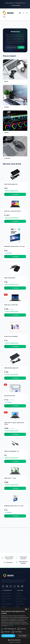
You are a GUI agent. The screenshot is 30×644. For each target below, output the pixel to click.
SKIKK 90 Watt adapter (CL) (11, 184)
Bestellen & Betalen (6, 593)
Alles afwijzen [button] (22, 636)
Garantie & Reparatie (6, 604)
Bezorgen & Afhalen (6, 596)
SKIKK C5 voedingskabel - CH (11, 451)
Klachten (4, 601)
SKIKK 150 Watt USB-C (10, 278)
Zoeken (21, 47)
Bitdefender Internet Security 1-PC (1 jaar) (14, 246)
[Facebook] (18, 586)
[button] (15, 640)
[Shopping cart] (27, 13)
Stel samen (15, 194)
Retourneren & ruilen (6, 599)
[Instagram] (3, 586)
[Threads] (15, 586)
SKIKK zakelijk (19, 601)
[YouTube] (7, 586)
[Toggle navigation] (4, 17)
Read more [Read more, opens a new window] (10, 625)
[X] (11, 586)
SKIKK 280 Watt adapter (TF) (11, 368)
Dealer (17, 607)
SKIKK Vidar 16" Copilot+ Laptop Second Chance (14, 423)
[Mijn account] (23, 13)
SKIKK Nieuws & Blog (21, 599)
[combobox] (26, 609)
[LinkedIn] (22, 586)
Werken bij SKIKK (20, 604)
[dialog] (15, 626)
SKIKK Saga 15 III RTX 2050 (11, 305)
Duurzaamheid (19, 596)
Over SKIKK (19, 593)
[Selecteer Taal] (20, 13)
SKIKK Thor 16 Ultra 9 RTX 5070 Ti (13, 211)
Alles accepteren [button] (8, 636)
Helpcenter (4, 607)
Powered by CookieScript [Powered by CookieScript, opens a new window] (15, 642)
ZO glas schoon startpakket (11, 336)
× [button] (28, 609)
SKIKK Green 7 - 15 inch (10, 478)
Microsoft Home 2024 (10, 396)
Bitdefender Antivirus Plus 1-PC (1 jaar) (14, 506)
